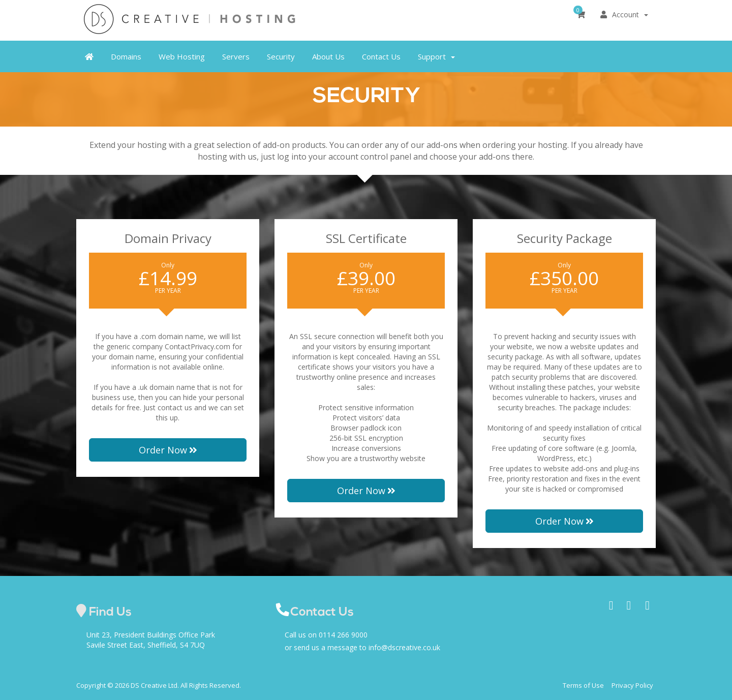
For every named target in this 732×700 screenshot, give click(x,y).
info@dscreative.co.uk (404, 647)
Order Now (168, 450)
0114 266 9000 (343, 635)
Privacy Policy (632, 685)
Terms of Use (583, 685)
